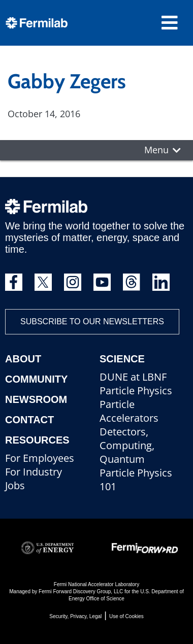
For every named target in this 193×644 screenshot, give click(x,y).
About (23, 359)
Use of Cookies (126, 616)
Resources (37, 440)
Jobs (15, 485)
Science (122, 359)
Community (36, 379)
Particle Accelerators (129, 411)
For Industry (34, 472)
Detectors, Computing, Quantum (127, 445)
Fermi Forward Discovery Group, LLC (81, 591)
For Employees (40, 458)
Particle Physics (136, 391)
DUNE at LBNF (133, 377)
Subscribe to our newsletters (92, 321)
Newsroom (36, 399)
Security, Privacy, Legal (75, 616)
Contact (29, 420)
